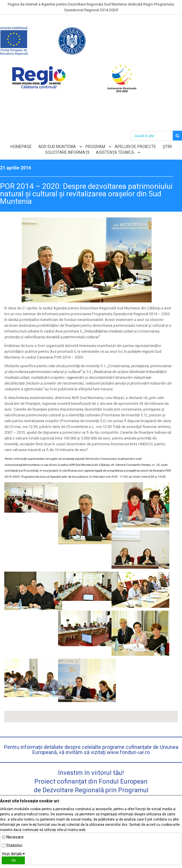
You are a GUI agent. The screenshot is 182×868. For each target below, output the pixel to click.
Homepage (21, 147)
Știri (167, 147)
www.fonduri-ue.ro (128, 752)
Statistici (14, 845)
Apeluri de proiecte (135, 147)
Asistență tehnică (115, 152)
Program (95, 147)
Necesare (15, 837)
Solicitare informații (67, 152)
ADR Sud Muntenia (57, 147)
